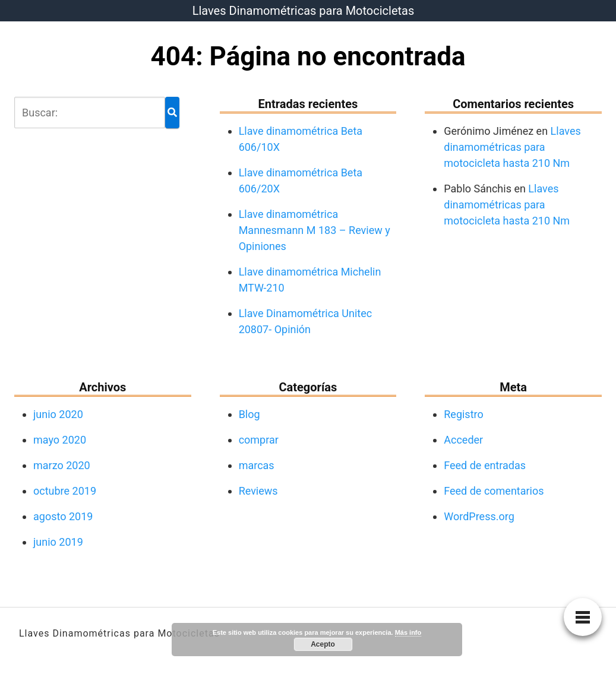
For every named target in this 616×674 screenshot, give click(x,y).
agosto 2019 (63, 516)
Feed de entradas (485, 465)
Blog (249, 414)
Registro (464, 414)
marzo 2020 (62, 465)
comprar (259, 440)
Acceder (463, 440)
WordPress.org (479, 516)
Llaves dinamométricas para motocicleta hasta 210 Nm (512, 147)
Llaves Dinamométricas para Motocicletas (304, 11)
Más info (408, 632)
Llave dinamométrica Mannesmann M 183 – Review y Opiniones (315, 230)
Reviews (258, 491)
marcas (257, 465)
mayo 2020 (60, 440)
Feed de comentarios (494, 491)
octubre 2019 (65, 491)
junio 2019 (58, 542)
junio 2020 (58, 414)
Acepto (323, 644)
